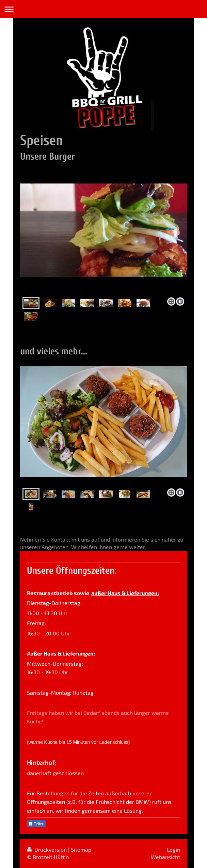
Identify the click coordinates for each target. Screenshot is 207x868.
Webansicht (165, 857)
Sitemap (81, 849)
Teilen (36, 824)
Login (173, 849)
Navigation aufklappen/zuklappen (103, 9)
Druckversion (47, 849)
